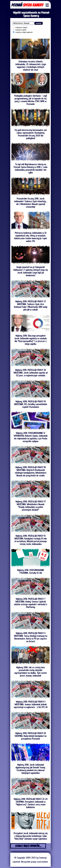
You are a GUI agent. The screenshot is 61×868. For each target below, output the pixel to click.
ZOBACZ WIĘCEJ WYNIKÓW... (28, 846)
